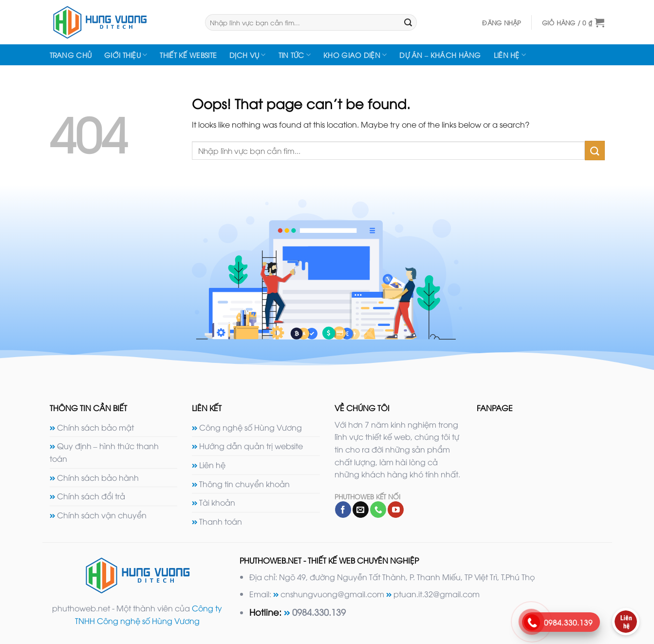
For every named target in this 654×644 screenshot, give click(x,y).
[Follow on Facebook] (343, 510)
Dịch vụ (248, 55)
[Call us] (378, 510)
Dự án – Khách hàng (440, 55)
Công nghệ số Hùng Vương (251, 427)
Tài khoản (217, 502)
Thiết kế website (188, 55)
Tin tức (295, 55)
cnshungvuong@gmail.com (332, 594)
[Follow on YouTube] (396, 510)
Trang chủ (71, 55)
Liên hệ (510, 55)
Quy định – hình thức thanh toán (104, 452)
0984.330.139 (319, 612)
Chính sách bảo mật (95, 427)
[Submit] (408, 22)
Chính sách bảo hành (98, 477)
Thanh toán (221, 521)
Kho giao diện (355, 55)
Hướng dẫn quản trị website (251, 446)
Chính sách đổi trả (91, 496)
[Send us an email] (361, 510)
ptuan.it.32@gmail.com (437, 594)
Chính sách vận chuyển (102, 515)
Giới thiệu (126, 55)
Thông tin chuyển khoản (244, 484)
